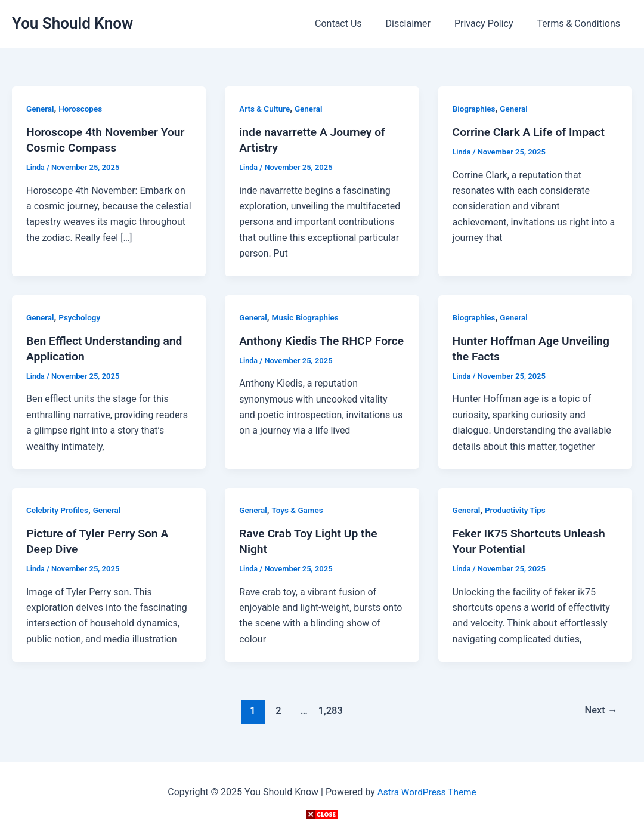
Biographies (475, 109)
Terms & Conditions (581, 24)
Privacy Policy (491, 24)
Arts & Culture (265, 109)
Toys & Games (299, 510)
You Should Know (72, 23)
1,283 (329, 710)
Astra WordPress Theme (426, 792)
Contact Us (355, 24)
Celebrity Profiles (58, 510)
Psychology (81, 317)
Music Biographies (307, 317)
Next (600, 710)
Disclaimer (420, 24)
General (41, 109)
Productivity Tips (518, 510)
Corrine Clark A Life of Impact (532, 132)
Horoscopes (82, 109)
